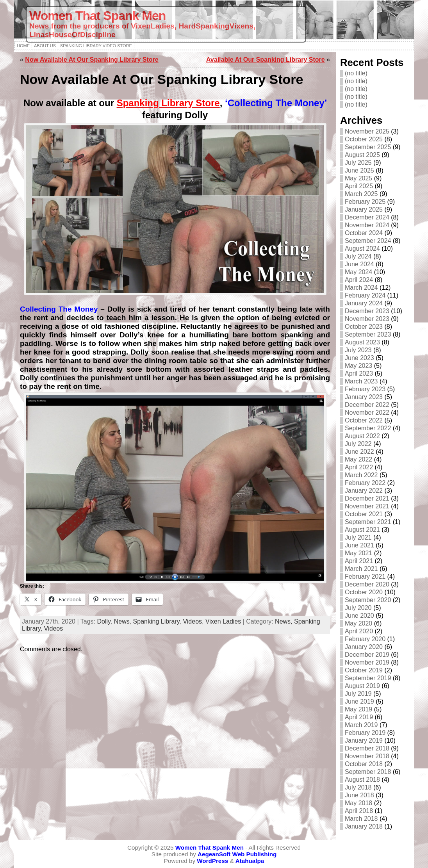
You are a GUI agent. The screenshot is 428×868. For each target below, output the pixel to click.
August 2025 (362, 155)
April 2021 (359, 561)
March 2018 (361, 819)
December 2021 (367, 498)
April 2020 (359, 631)
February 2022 (365, 483)
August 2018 (362, 780)
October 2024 (364, 233)
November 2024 (367, 225)
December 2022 (367, 405)
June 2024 (359, 264)
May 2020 (358, 623)
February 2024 (365, 295)
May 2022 (358, 459)
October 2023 (364, 327)
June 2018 (359, 795)
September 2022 (368, 428)
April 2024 (359, 280)
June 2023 (359, 358)
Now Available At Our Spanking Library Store (92, 60)
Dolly (103, 621)
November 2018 (367, 756)
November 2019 (367, 662)
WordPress (212, 861)
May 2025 (358, 178)
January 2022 (364, 491)
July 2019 (358, 694)
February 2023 (365, 389)
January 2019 (364, 741)
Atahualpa (250, 861)
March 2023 (361, 381)
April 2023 (359, 373)
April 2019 (359, 717)
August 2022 (362, 436)
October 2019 (364, 670)
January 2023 (364, 397)
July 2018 (358, 787)
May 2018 (358, 803)
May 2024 (358, 272)
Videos (192, 621)
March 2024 (361, 288)
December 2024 (367, 217)
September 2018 (368, 772)
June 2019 (359, 701)
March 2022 (361, 475)
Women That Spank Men (97, 16)
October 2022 (364, 420)
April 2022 (359, 467)
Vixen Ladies (223, 621)
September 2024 (368, 241)
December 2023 (367, 311)
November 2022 (367, 413)
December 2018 (367, 748)
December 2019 (367, 655)
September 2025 (368, 147)
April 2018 (359, 811)
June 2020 (359, 616)
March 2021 (361, 569)
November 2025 (367, 131)
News (122, 621)
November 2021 (367, 506)
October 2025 (364, 139)
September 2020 (368, 600)
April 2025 (359, 186)
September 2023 (368, 334)
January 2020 (364, 647)
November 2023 (367, 319)
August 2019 (362, 686)
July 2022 (358, 444)
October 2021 (364, 514)
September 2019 (368, 678)
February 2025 (365, 202)
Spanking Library (156, 621)
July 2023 (358, 350)
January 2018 (364, 826)
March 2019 (361, 725)
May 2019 (358, 709)
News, (284, 621)
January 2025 (364, 209)
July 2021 (358, 537)
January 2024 (364, 303)
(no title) (356, 73)
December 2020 (367, 584)
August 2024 (362, 249)
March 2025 (361, 194)
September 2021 (368, 522)
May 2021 (358, 553)
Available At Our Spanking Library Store (266, 60)
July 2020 (358, 608)
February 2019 (365, 733)
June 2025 (359, 170)
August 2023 (362, 342)
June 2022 (359, 452)
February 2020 (365, 639)
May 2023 (358, 366)
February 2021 (365, 577)
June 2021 (359, 545)
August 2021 (362, 530)
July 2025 (358, 163)
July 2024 (358, 256)
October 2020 (364, 592)
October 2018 (364, 764)
